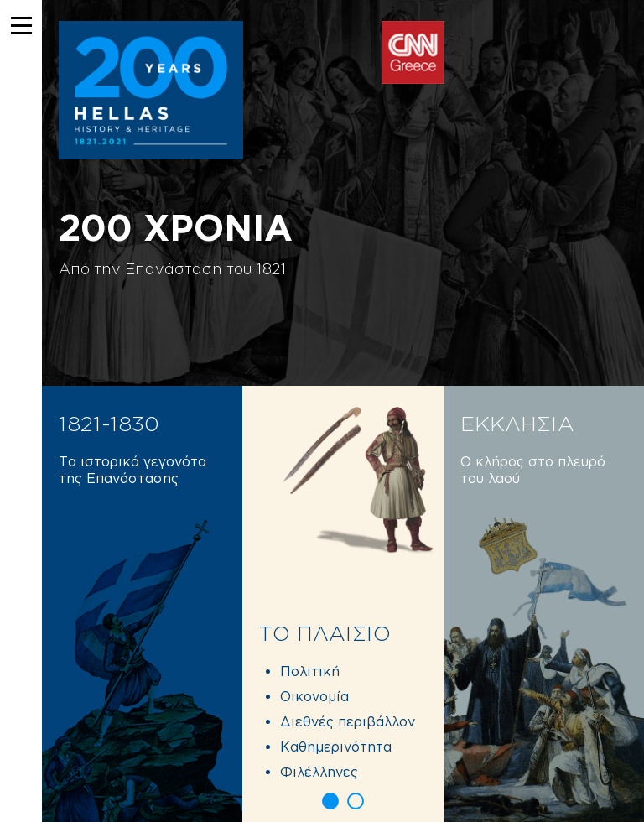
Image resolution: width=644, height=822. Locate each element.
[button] (330, 801)
